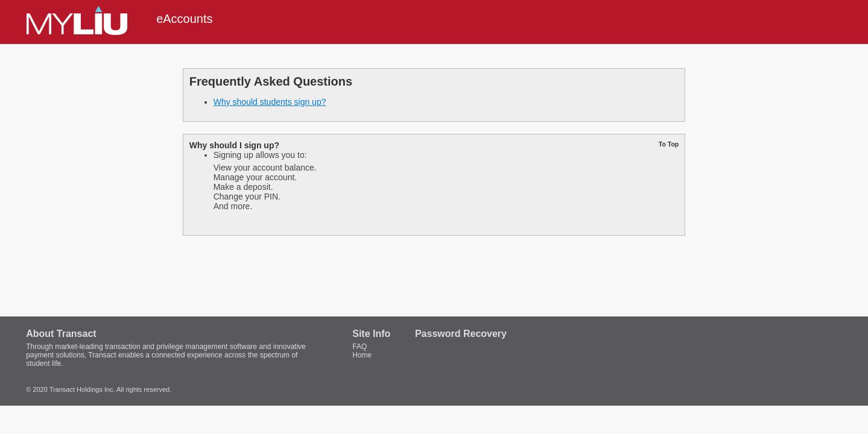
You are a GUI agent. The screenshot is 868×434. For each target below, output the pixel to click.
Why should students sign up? (270, 102)
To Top (669, 144)
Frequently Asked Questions (271, 81)
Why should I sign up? (234, 145)
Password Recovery (461, 334)
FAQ (360, 347)
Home (362, 355)
